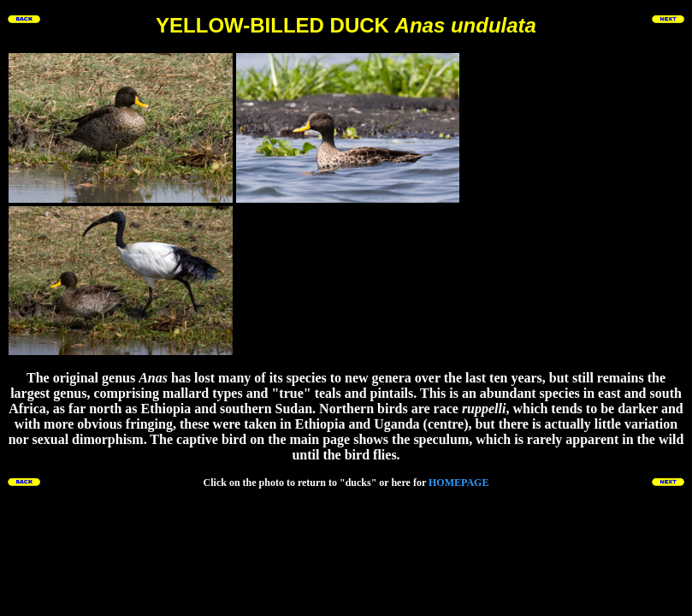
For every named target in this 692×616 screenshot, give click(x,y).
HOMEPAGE (458, 483)
